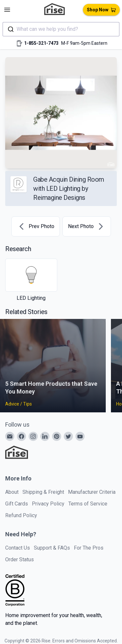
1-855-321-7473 (41, 43)
